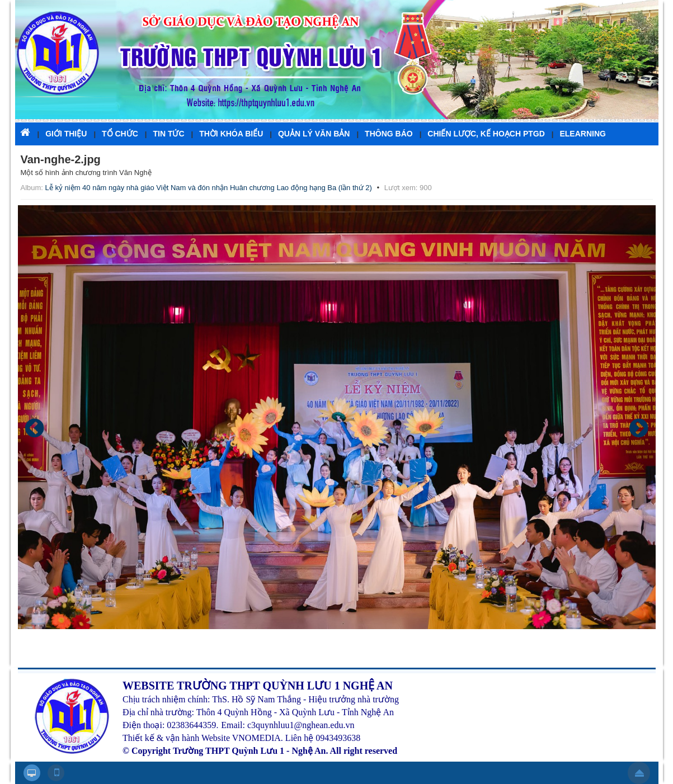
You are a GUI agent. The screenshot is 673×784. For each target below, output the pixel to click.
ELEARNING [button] (582, 134)
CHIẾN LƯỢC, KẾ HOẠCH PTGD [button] (486, 134)
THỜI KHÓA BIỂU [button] (231, 134)
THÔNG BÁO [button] (389, 134)
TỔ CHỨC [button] (120, 134)
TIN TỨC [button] (168, 134)
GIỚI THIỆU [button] (66, 134)
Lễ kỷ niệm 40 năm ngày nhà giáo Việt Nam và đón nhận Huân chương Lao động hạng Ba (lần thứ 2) (209, 188)
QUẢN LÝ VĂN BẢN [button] (314, 134)
